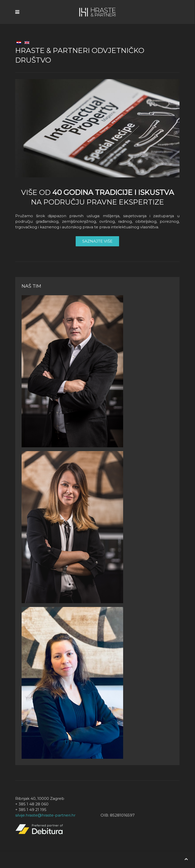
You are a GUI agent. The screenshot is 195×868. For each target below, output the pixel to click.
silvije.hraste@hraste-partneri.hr (45, 815)
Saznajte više (97, 241)
